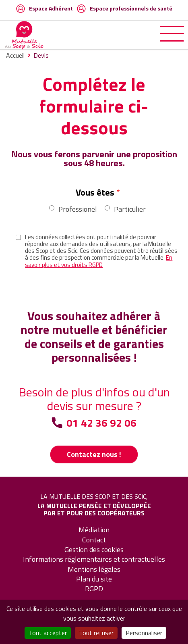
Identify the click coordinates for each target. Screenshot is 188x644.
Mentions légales (94, 569)
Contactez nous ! (94, 454)
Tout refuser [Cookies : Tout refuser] (96, 633)
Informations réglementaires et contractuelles (94, 559)
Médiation (94, 530)
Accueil (15, 55)
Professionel (78, 209)
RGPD (94, 589)
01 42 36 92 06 (101, 423)
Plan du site (94, 579)
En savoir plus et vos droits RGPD (99, 261)
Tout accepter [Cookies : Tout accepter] (48, 633)
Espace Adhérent (51, 8)
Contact (94, 540)
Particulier (130, 209)
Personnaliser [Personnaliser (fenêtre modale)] (144, 633)
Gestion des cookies (94, 549)
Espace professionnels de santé (131, 8)
